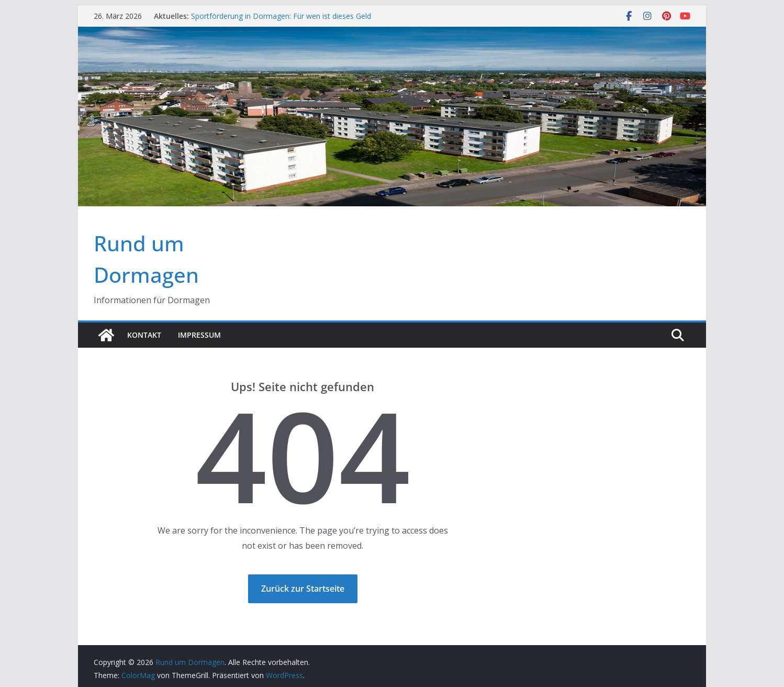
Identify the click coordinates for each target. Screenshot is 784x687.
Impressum (199, 335)
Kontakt (144, 335)
